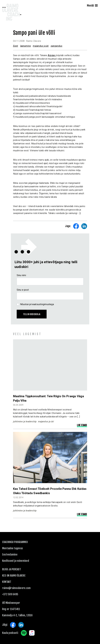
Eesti (16, 46)
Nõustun (37, 304)
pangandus (57, 46)
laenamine (26, 46)
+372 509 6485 (10, 594)
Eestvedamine (10, 554)
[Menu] (96, 6)
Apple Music (32, 633)
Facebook (13, 625)
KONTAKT (7, 582)
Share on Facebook (76, 226)
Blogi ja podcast (12, 569)
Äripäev (52, 55)
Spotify (24, 633)
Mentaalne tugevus (12, 548)
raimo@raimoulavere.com (16, 588)
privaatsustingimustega (42, 304)
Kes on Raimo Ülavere (14, 576)
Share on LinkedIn (84, 226)
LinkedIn (21, 625)
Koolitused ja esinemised (16, 561)
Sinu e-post (23, 290)
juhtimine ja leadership (25, 422)
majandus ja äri (41, 46)
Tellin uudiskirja (32, 314)
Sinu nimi (21, 275)
